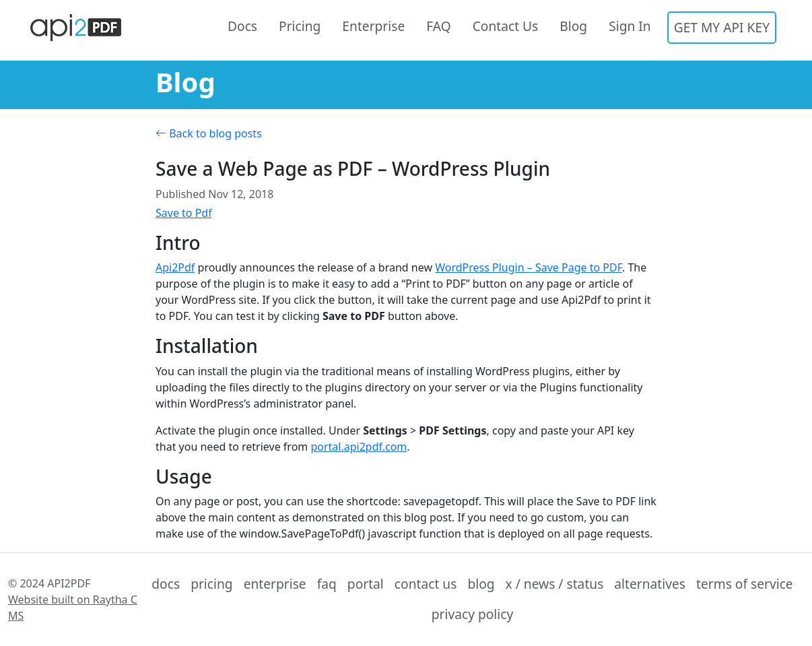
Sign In (630, 26)
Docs (242, 26)
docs (166, 584)
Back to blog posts (209, 133)
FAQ (438, 26)
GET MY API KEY (722, 27)
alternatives (650, 584)
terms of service (745, 584)
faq (327, 584)
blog (481, 584)
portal (366, 584)
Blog (573, 26)
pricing (212, 584)
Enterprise (373, 26)
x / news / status (555, 584)
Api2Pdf (175, 267)
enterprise (275, 584)
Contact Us (506, 26)
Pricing (300, 26)
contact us (426, 584)
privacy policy (472, 614)
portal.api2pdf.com (359, 447)
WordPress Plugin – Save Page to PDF (529, 267)
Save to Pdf (184, 213)
